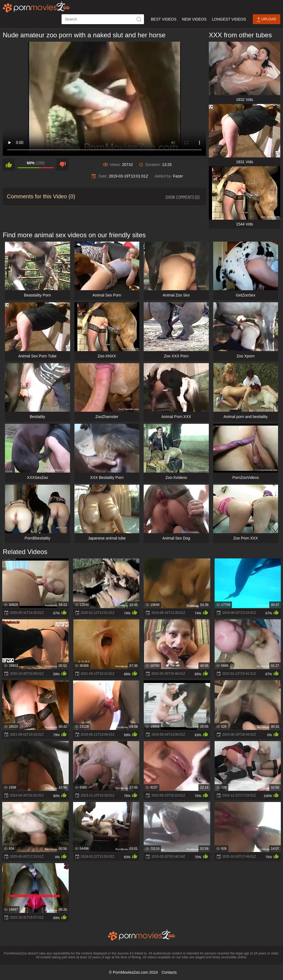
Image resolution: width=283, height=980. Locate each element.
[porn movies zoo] (36, 7)
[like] (9, 165)
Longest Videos (229, 19)
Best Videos (164, 19)
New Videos (194, 19)
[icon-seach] (139, 19)
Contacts (169, 972)
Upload (267, 19)
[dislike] (63, 165)
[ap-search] (103, 19)
